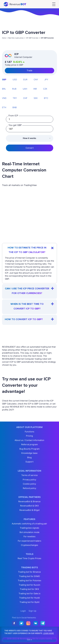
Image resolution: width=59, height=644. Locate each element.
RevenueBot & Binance (29, 501)
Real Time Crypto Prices (29, 558)
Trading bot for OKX (29, 589)
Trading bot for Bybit (29, 602)
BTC (46, 98)
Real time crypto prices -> (17, 38)
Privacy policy (29, 480)
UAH (25, 89)
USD (15, 80)
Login (23, 611)
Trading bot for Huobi (29, 598)
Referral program (29, 444)
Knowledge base (29, 453)
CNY (36, 80)
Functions (29, 432)
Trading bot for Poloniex (29, 580)
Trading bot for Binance (29, 572)
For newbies (29, 536)
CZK (45, 89)
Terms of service (29, 475)
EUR (25, 80)
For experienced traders (29, 541)
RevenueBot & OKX (29, 506)
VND (4, 98)
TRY (15, 98)
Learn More (48, 633)
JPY (46, 80)
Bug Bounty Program (29, 449)
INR (35, 89)
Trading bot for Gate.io (29, 593)
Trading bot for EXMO (29, 576)
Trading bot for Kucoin (29, 585)
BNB (15, 107)
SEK (36, 98)
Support (29, 462)
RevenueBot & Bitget (29, 510)
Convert (30, 148)
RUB (14, 89)
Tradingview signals (29, 528)
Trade (29, 70)
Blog (29, 457)
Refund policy (29, 488)
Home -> (5, 38)
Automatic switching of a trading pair (29, 524)
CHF (25, 98)
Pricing (29, 436)
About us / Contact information (29, 440)
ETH (4, 107)
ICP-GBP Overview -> (33, 38)
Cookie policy (29, 484)
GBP (4, 80)
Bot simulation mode (29, 532)
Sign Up (32, 611)
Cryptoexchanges (29, 545)
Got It (29, 640)
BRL (4, 89)
